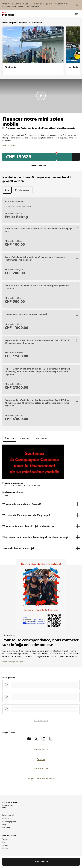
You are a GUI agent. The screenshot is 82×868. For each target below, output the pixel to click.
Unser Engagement (9, 822)
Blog (4, 825)
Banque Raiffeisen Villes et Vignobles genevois (53, 128)
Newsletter (6, 828)
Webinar (6, 839)
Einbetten (41, 759)
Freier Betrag (16, 217)
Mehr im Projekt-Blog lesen (14, 662)
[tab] (7, 190)
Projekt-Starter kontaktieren (41, 778)
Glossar (5, 845)
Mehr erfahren (33, 7)
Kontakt (5, 848)
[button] (77, 14)
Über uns (6, 819)
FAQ (4, 842)
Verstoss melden (41, 769)
